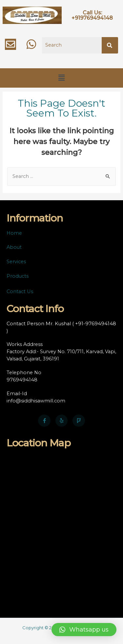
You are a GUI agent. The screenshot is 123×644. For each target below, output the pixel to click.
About (14, 247)
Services (16, 262)
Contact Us (20, 291)
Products (18, 276)
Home (14, 233)
